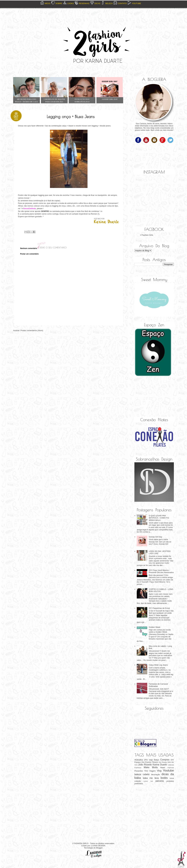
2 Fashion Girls (147, 235)
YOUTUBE (137, 3)
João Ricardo (145, 765)
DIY (172, 760)
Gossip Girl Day (155, 537)
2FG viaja (148, 760)
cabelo (146, 774)
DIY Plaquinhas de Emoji (159, 608)
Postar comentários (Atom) (32, 330)
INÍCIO (47, 3)
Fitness (155, 762)
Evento (148, 762)
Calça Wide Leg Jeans (158, 665)
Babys (156, 760)
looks (164, 778)
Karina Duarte (160, 765)
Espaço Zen (140, 762)
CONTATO (122, 3)
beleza (138, 774)
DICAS (97, 3)
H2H (136, 765)
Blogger (99, 848)
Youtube (168, 770)
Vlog (159, 771)
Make (147, 767)
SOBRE (59, 3)
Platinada (171, 768)
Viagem (152, 771)
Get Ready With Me (166, 762)
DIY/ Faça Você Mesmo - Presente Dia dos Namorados (161, 571)
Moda (155, 767)
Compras (165, 760)
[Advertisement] (149, 397)
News (163, 768)
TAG (146, 771)
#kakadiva (139, 760)
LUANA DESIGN (98, 846)
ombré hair (148, 781)
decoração (156, 775)
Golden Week (154, 627)
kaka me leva (151, 778)
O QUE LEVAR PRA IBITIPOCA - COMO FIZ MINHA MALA (159, 518)
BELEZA (109, 3)
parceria (160, 781)
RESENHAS (84, 3)
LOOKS (70, 3)
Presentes (139, 771)
